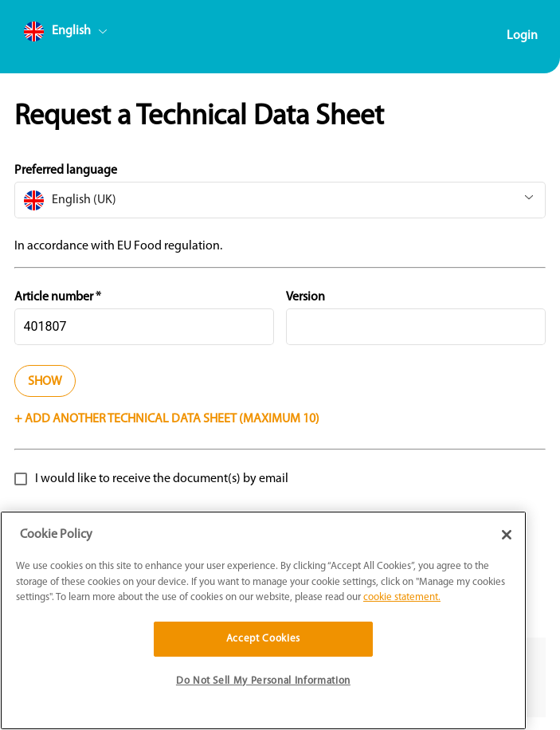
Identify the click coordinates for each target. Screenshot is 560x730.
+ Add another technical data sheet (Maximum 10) (167, 419)
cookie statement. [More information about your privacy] (402, 597)
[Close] (507, 535)
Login (522, 36)
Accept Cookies (263, 639)
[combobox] (96, 35)
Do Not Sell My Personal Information (263, 681)
